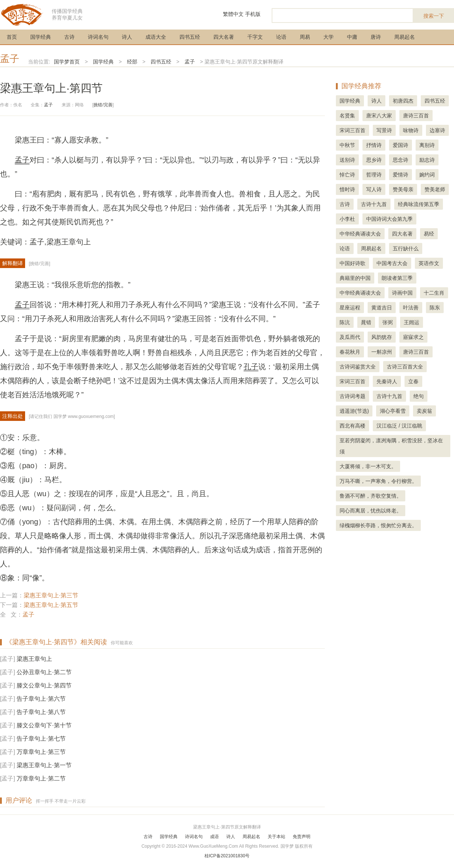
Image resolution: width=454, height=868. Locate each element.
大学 (329, 37)
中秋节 (347, 145)
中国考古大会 (392, 263)
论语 (281, 37)
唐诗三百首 (416, 116)
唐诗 (376, 37)
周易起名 (405, 37)
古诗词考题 (352, 396)
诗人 (127, 37)
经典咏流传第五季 (419, 204)
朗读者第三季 (397, 278)
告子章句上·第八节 (41, 712)
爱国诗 (400, 145)
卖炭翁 (424, 411)
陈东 (435, 308)
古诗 (69, 37)
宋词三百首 (352, 130)
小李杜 (347, 219)
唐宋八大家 (379, 116)
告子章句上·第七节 (41, 739)
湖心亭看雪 (393, 411)
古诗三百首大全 (405, 367)
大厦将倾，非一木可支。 (368, 466)
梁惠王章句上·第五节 (51, 605)
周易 (305, 37)
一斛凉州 (382, 352)
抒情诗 (374, 145)
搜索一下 (434, 16)
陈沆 (345, 322)
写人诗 (374, 189)
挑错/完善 (103, 105)
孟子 (10, 59)
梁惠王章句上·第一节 (44, 765)
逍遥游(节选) (354, 411)
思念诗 (400, 160)
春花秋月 (350, 352)
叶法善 (411, 308)
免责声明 (302, 837)
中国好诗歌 (352, 263)
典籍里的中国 (355, 278)
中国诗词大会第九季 (389, 219)
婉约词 (427, 175)
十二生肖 (434, 293)
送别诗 (347, 160)
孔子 (251, 367)
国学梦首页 (67, 62)
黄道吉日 (382, 308)
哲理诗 (374, 175)
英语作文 (429, 263)
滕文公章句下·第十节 (44, 725)
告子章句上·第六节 (41, 699)
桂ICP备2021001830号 (227, 856)
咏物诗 (411, 130)
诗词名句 (98, 37)
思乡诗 (374, 160)
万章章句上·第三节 (41, 752)
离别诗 (427, 145)
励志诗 (427, 160)
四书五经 (190, 37)
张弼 (388, 322)
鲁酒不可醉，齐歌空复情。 (371, 496)
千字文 (255, 37)
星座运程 (350, 308)
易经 (429, 234)
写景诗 (384, 130)
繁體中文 (233, 14)
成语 (214, 837)
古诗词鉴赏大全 (358, 367)
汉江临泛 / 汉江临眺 (399, 426)
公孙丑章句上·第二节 (44, 672)
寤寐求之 (413, 337)
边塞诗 (437, 130)
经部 (132, 62)
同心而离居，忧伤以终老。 (371, 511)
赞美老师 (435, 189)
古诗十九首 (374, 204)
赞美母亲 (403, 189)
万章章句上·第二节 (41, 778)
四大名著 (224, 37)
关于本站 (276, 837)
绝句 (419, 396)
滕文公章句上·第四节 (44, 685)
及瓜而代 (350, 337)
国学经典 (41, 37)
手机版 (253, 14)
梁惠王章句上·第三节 (51, 595)
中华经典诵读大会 (360, 234)
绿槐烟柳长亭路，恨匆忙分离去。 (378, 525)
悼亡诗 (347, 175)
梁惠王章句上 (34, 659)
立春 (413, 381)
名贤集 (347, 116)
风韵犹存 (382, 337)
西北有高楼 (352, 426)
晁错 (366, 322)
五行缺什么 (406, 248)
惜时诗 (347, 189)
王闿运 (412, 322)
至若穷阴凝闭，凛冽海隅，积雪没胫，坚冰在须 (391, 446)
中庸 (352, 37)
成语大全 (156, 37)
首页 (12, 37)
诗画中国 (402, 293)
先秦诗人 (387, 381)
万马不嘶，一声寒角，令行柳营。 (378, 481)
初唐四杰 (403, 101)
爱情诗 (400, 175)
